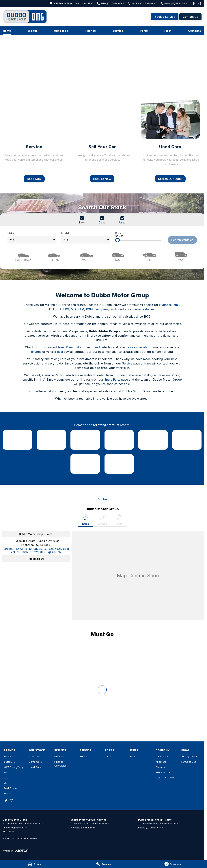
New (61, 347)
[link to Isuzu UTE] (51, 440)
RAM (81, 309)
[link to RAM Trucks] (85, 464)
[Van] (181, 256)
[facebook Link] (194, 3)
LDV (66, 309)
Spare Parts (112, 380)
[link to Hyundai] (17, 440)
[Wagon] (86, 256)
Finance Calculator (60, 764)
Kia (5, 772)
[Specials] (173, 864)
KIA (59, 309)
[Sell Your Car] (102, 141)
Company (195, 31)
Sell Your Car (163, 772)
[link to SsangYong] (85, 440)
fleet (60, 352)
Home (7, 31)
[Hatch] (23, 256)
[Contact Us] (72, 3)
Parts (144, 31)
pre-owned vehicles (141, 309)
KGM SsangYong (98, 309)
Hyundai (165, 305)
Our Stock (61, 31)
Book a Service (165, 17)
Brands (32, 31)
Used (96, 347)
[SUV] (118, 256)
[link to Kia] (119, 440)
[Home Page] (25, 17)
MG (73, 309)
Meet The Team (165, 778)
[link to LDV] (153, 440)
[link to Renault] (119, 464)
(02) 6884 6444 (40, 545)
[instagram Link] (199, 3)
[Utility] (149, 256)
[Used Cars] (170, 141)
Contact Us (190, 17)
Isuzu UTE (9, 762)
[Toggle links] (16, 851)
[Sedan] (55, 256)
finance (36, 352)
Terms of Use (189, 762)
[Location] (85, 521)
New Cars (35, 756)
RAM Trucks (11, 788)
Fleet (168, 31)
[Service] (103, 864)
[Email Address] (36, 550)
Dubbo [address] (102, 499)
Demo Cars (35, 762)
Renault (8, 793)
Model (85, 238)
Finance (90, 31)
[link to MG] (187, 440)
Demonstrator (76, 347)
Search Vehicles (182, 240)
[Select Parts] (119, 521)
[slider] (118, 240)
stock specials (138, 347)
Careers (160, 767)
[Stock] (34, 864)
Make (32, 238)
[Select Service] (102, 521)
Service (118, 31)
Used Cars (35, 767)
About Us (161, 762)
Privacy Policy (189, 756)
